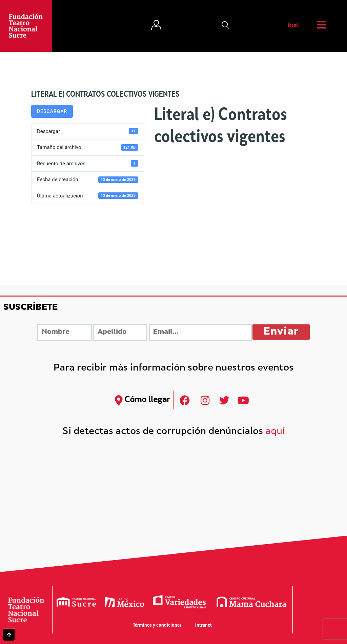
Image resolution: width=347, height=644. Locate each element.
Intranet (203, 626)
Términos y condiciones (157, 626)
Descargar (52, 111)
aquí (275, 432)
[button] (226, 26)
